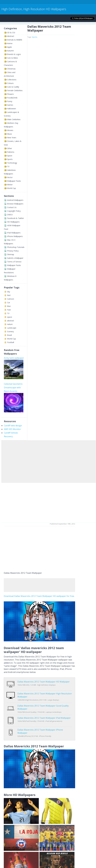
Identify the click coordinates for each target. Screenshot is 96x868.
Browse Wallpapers (15, 204)
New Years (12, 138)
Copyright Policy (14, 211)
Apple (9, 47)
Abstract (11, 36)
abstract (11, 321)
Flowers (10, 94)
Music (10, 134)
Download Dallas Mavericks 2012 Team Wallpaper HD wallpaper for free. (39, 596)
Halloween (12, 109)
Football (11, 342)
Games (10, 105)
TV (8, 166)
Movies (10, 130)
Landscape (12, 328)
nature (10, 324)
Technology (12, 163)
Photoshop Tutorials (16, 247)
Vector (10, 177)
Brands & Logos (14, 54)
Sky (9, 292)
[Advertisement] (47, 2)
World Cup (11, 188)
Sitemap (11, 254)
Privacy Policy (13, 251)
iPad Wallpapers (14, 233)
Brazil (9, 335)
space (10, 317)
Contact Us (12, 207)
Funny (10, 101)
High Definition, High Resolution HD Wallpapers (34, 9)
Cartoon (11, 299)
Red (9, 295)
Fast (9, 310)
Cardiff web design (13, 426)
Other (10, 148)
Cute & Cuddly (13, 87)
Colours (10, 83)
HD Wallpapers (13, 222)
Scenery (10, 331)
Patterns (11, 152)
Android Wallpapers (15, 200)
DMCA (10, 215)
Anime (10, 43)
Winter (10, 185)
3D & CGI (11, 33)
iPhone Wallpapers (15, 236)
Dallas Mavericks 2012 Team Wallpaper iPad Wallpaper (44, 715)
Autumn (10, 51)
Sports (10, 159)
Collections (12, 80)
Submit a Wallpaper (15, 258)
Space (10, 156)
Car (9, 303)
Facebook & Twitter (16, 218)
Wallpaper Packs (14, 181)
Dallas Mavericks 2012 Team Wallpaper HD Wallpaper (44, 682)
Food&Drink (12, 98)
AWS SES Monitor (12, 429)
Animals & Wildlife (15, 40)
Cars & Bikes (13, 58)
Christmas (11, 69)
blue (9, 306)
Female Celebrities (15, 90)
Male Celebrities (14, 119)
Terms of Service (14, 262)
